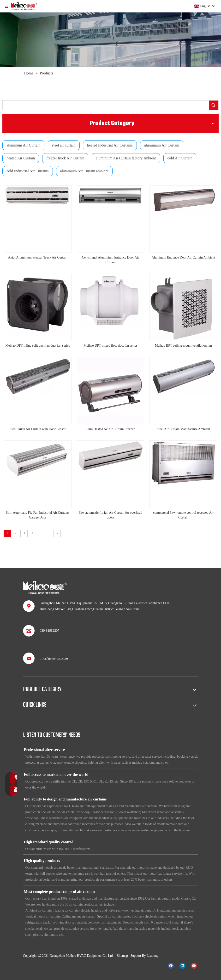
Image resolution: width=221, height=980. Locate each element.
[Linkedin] (182, 965)
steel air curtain (64, 145)
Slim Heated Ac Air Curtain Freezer (110, 429)
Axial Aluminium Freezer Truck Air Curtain (38, 257)
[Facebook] (171, 965)
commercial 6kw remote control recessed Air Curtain (183, 515)
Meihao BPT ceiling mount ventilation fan (183, 346)
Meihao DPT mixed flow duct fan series (110, 346)
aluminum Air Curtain (23, 145)
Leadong (152, 956)
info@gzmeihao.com (54, 658)
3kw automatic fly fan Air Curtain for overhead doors (110, 515)
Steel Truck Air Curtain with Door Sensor (38, 429)
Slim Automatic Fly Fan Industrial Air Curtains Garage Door (38, 515)
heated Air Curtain (21, 158)
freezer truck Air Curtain (65, 158)
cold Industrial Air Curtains (28, 171)
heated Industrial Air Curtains (110, 145)
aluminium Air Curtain (162, 145)
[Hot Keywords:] (214, 105)
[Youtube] (194, 965)
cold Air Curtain (180, 158)
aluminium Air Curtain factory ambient (126, 158)
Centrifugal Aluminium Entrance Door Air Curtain (110, 260)
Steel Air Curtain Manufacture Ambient (183, 429)
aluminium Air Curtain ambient (84, 171)
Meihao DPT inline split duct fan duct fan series (38, 346)
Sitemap (122, 956)
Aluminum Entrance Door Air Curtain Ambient (183, 257)
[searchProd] (106, 105)
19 (49, 533)
